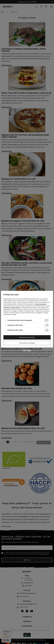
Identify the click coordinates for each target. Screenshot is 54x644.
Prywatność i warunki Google (12, 308)
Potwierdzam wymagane (27, 343)
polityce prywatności (41, 304)
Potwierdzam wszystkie (27, 337)
